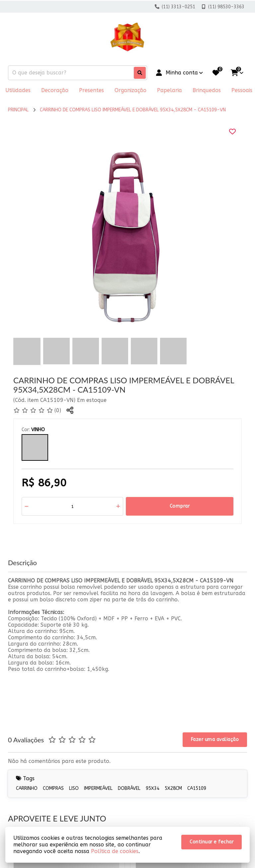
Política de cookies (115, 851)
